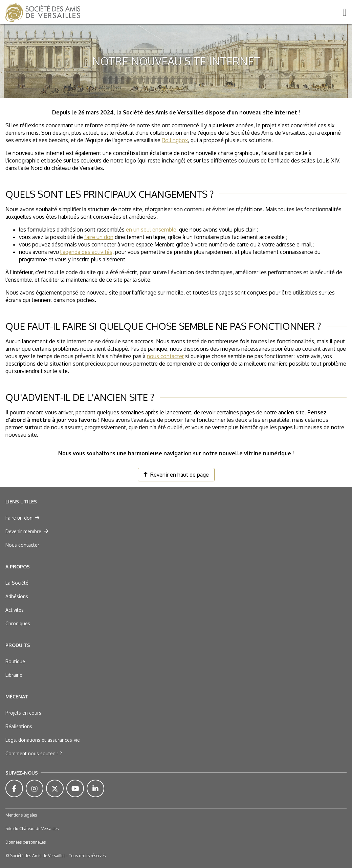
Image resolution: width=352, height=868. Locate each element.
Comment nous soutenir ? (34, 753)
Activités (15, 610)
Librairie (14, 675)
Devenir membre (27, 531)
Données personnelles (26, 842)
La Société (17, 583)
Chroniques (18, 623)
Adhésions (17, 596)
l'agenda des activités (86, 252)
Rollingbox (175, 140)
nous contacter (165, 356)
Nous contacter (22, 545)
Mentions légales (21, 815)
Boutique (15, 661)
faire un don (99, 237)
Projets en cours (23, 713)
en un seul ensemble (151, 230)
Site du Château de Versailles (32, 829)
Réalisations (19, 726)
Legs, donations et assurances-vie (43, 740)
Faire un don (22, 518)
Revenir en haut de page (176, 475)
